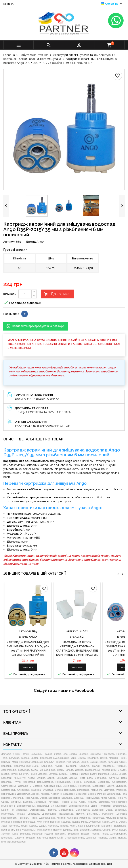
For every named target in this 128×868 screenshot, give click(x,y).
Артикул (9, 242)
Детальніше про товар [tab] (41, 439)
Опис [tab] (8, 439)
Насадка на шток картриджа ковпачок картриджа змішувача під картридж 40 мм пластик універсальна (77, 651)
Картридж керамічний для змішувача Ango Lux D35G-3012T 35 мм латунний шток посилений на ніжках (28, 651)
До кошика (57, 294)
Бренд (31, 242)
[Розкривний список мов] (112, 4)
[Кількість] (25, 294)
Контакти (9, 4)
